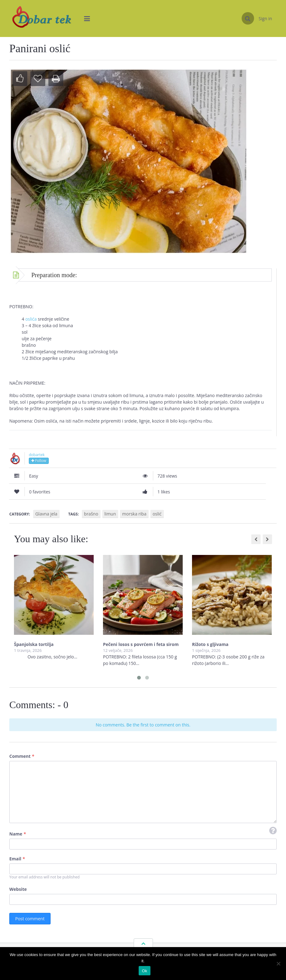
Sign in (265, 18)
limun (110, 514)
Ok (144, 971)
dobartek (37, 455)
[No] (278, 964)
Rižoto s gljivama (210, 644)
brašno (91, 514)
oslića (32, 319)
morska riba (134, 514)
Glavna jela (46, 514)
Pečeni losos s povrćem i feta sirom (141, 644)
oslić (157, 514)
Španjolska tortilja (34, 644)
